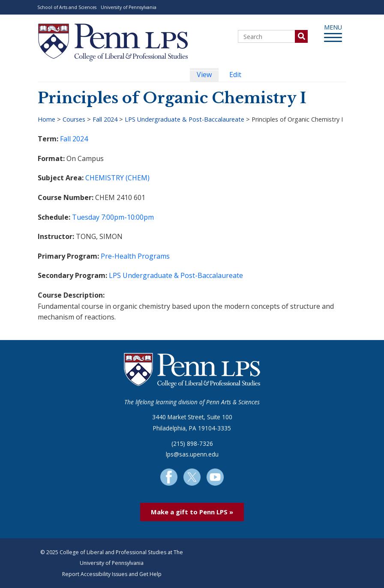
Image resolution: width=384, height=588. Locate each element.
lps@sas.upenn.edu (192, 454)
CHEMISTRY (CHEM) (117, 178)
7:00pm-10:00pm (127, 217)
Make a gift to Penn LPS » (192, 512)
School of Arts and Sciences (67, 7)
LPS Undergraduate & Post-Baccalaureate (184, 119)
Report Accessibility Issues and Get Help (112, 574)
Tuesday (86, 217)
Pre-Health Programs (135, 256)
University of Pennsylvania (129, 7)
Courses (74, 119)
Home (46, 119)
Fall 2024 (105, 119)
